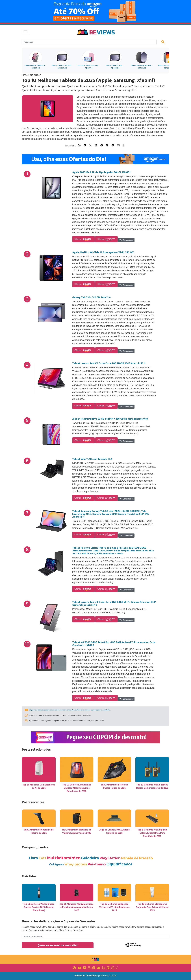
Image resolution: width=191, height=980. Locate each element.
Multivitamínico (64, 858)
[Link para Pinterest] (74, 968)
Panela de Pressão (137, 858)
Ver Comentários (126, 240)
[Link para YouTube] (80, 968)
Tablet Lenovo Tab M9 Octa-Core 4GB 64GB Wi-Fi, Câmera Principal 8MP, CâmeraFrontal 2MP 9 (114, 603)
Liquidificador (119, 864)
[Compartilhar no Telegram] (102, 145)
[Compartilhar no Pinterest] (107, 145)
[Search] (89, 42)
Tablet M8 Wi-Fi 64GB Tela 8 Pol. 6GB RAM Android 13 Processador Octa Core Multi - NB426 (114, 644)
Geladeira (90, 858)
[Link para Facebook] (94, 968)
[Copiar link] (124, 145)
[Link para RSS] (104, 968)
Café (43, 858)
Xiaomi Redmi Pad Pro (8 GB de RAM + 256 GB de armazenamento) (110, 419)
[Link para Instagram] (89, 968)
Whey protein (76, 864)
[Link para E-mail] (99, 968)
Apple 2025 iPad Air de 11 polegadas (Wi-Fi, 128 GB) (101, 172)
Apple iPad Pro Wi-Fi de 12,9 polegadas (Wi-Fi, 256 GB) (103, 252)
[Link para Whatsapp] (113, 968)
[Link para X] (84, 968)
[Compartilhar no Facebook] (85, 145)
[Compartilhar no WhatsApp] (79, 145)
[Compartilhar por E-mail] (118, 145)
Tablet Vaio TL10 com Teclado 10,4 (92, 459)
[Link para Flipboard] (108, 968)
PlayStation (110, 858)
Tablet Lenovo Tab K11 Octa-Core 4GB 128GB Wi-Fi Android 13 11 (109, 363)
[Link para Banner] (95, 11)
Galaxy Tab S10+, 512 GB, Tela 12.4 (91, 297)
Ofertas (83, 239)
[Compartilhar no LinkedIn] (96, 145)
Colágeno (56, 864)
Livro (33, 858)
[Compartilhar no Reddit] (113, 145)
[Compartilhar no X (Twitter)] (90, 145)
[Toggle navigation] (26, 32)
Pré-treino (97, 864)
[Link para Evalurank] (117, 968)
